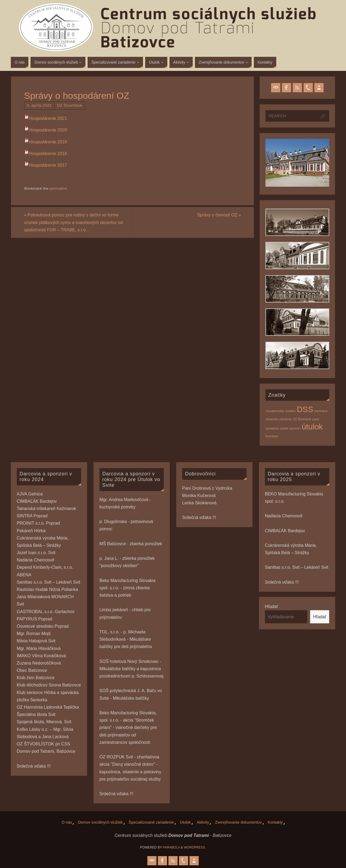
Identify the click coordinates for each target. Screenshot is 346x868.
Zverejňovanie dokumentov (238, 822)
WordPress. (195, 847)
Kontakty (275, 822)
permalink (58, 188)
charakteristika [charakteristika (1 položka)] (275, 411)
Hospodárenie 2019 (48, 142)
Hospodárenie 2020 (48, 130)
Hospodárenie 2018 (48, 154)
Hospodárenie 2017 (48, 165)
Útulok (185, 822)
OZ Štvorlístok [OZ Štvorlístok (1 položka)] (302, 419)
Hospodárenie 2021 (48, 118)
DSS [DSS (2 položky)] (305, 409)
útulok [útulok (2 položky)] (312, 427)
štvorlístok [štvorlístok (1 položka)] (272, 436)
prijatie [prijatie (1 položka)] (284, 428)
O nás (67, 822)
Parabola (171, 847)
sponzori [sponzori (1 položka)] (295, 428)
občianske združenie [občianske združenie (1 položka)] (279, 419)
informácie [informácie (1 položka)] (321, 411)
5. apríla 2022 (39, 105)
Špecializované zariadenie (151, 822)
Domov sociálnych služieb (100, 822)
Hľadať (272, 606)
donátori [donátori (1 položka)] (290, 411)
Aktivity (203, 822)
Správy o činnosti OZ (219, 215)
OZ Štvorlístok (70, 105)
